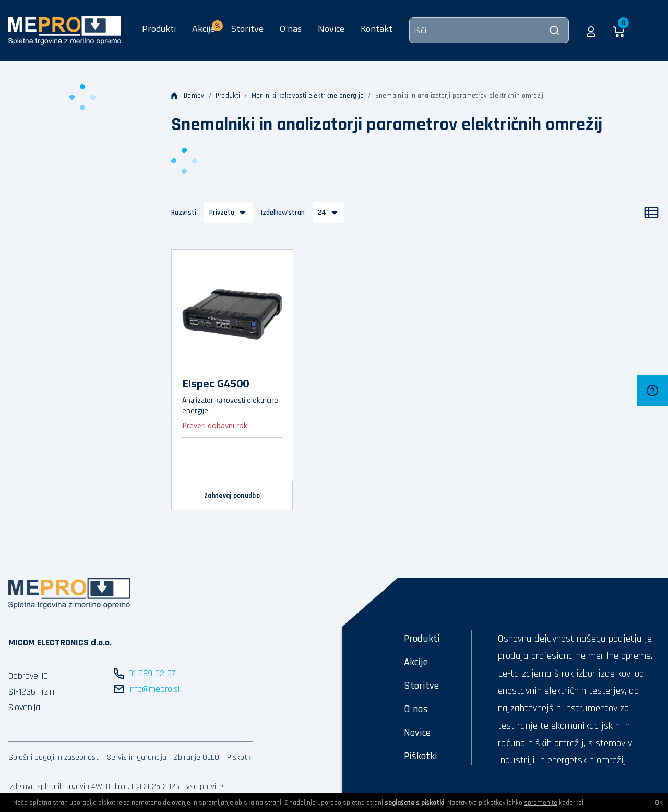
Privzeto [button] (222, 213)
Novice (331, 28)
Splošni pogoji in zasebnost (53, 757)
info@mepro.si (154, 689)
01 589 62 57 (152, 673)
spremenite (541, 803)
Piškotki (240, 757)
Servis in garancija (136, 757)
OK (659, 803)
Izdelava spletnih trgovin (49, 787)
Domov (188, 96)
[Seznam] (651, 213)
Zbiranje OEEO (196, 757)
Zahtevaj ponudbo (232, 496)
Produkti (159, 28)
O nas (291, 28)
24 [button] (322, 213)
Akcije (416, 662)
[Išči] (489, 30)
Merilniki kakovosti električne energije (308, 96)
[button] (591, 30)
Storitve (247, 28)
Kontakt (377, 28)
